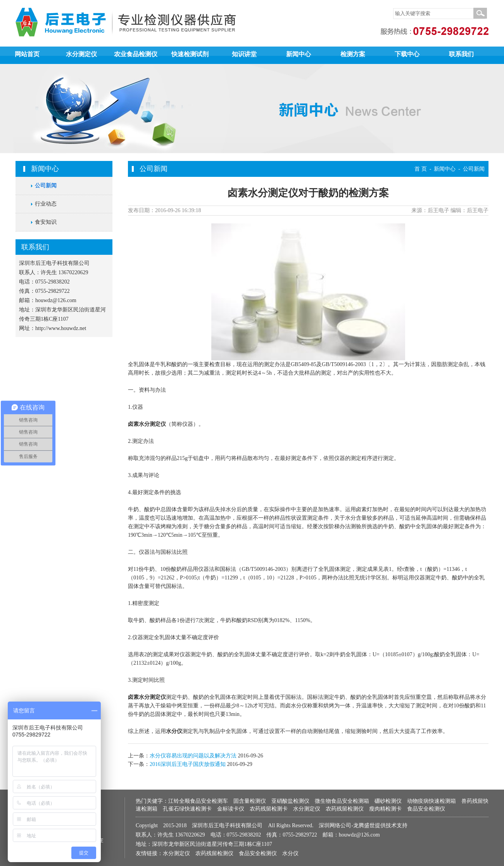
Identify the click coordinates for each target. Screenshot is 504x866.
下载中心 (407, 54)
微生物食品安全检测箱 (342, 801)
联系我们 (461, 54)
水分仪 (174, 731)
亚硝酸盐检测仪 (290, 801)
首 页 (421, 169)
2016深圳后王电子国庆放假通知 (188, 764)
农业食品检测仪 (136, 54)
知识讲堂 (244, 54)
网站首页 (27, 54)
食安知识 (46, 222)
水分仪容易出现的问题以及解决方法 (193, 756)
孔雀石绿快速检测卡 (187, 809)
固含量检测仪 (250, 801)
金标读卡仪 (231, 809)
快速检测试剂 (190, 54)
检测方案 (353, 54)
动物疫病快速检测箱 (432, 801)
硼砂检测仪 (388, 801)
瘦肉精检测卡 (385, 809)
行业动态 (46, 204)
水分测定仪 (81, 54)
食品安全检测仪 (426, 809)
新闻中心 (299, 54)
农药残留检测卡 (269, 809)
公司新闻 (46, 186)
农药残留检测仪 (345, 809)
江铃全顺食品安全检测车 (198, 801)
